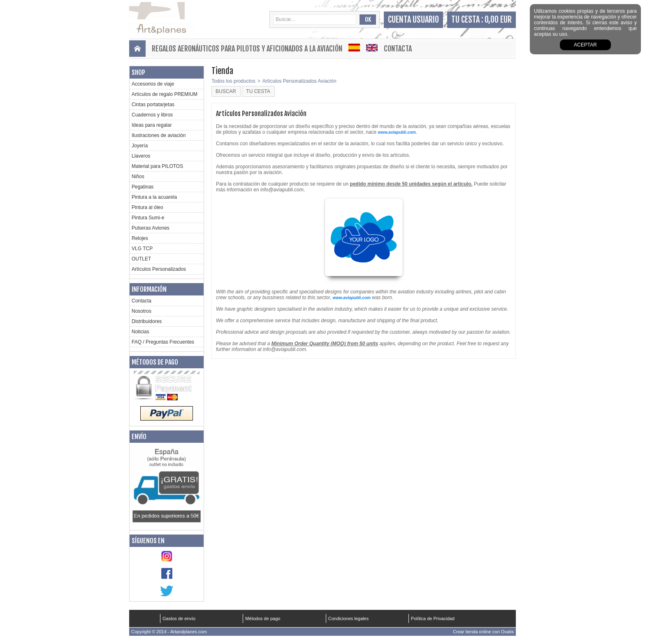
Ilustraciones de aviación (159, 135)
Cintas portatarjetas (153, 105)
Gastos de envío (179, 618)
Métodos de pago (155, 362)
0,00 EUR (498, 20)
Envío (139, 437)
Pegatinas (143, 187)
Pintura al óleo (147, 207)
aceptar (585, 45)
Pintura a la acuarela (154, 197)
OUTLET (141, 259)
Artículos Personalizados (159, 269)
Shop (138, 72)
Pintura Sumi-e (148, 218)
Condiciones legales (348, 618)
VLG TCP (142, 249)
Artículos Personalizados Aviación (299, 81)
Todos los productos (233, 81)
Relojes (140, 238)
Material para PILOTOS (157, 166)
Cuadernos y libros (152, 115)
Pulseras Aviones (151, 228)
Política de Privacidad (433, 618)
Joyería (140, 146)
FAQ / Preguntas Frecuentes (163, 342)
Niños (138, 177)
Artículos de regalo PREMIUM (165, 94)
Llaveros (141, 156)
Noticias (140, 332)
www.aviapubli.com (397, 132)
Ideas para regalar (152, 125)
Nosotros (142, 311)
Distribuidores (147, 321)
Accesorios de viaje (153, 84)
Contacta (398, 49)
